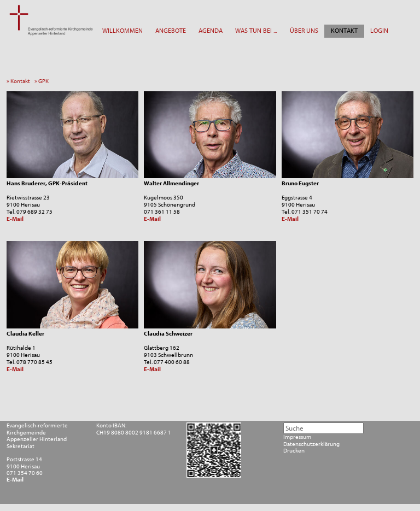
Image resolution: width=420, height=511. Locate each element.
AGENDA (211, 31)
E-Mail (15, 219)
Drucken (294, 451)
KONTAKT (344, 31)
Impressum (297, 437)
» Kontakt (20, 81)
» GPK (43, 81)
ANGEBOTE (171, 31)
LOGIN (379, 31)
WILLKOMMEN (122, 31)
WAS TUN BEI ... (256, 31)
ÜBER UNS (304, 31)
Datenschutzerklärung (311, 444)
